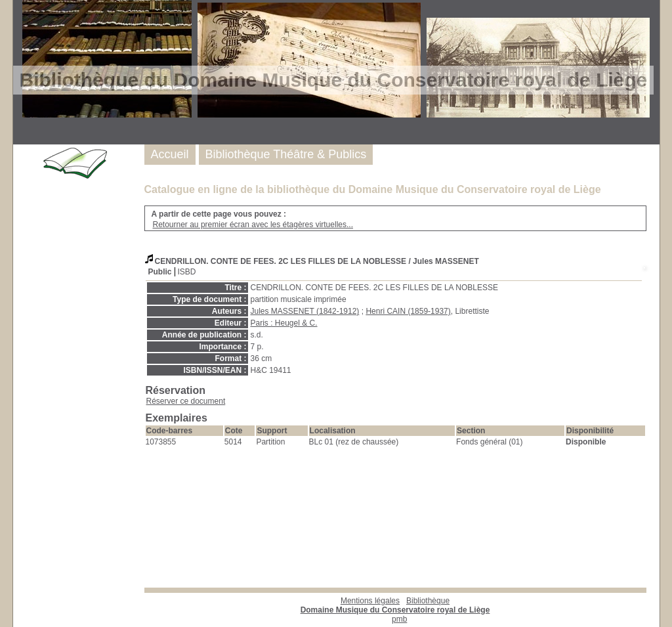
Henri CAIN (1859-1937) (408, 311)
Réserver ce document (186, 401)
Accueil (170, 154)
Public (160, 272)
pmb (399, 619)
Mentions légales (370, 601)
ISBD (187, 272)
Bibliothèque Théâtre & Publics (286, 154)
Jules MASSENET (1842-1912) (305, 311)
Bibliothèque (395, 605)
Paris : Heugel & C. (284, 323)
